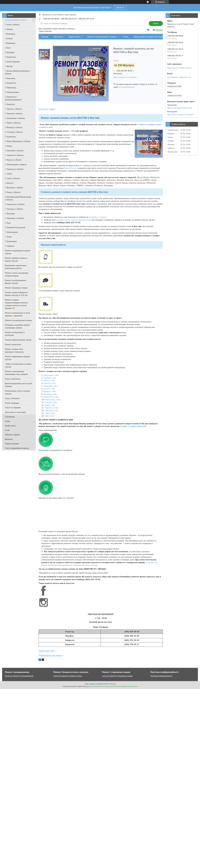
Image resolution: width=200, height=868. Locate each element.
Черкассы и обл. (52, 408)
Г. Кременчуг (10, 137)
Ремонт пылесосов (13, 344)
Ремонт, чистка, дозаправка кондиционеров (17, 274)
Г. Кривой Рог (11, 83)
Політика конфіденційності (161, 676)
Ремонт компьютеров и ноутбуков (15, 334)
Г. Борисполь (10, 57)
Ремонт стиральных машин (16, 288)
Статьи (8, 421)
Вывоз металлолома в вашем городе (18, 365)
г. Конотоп (9, 183)
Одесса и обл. (50, 383)
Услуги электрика (12, 398)
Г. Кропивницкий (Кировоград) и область (18, 198)
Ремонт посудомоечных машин (18, 320)
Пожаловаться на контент (101, 686)
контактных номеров (98, 217)
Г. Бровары (10, 52)
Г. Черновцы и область (15, 218)
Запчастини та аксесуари (15, 412)
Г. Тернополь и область (15, 204)
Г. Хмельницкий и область (16, 164)
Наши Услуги (74, 37)
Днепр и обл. (49, 380)
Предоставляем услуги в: (16, 20)
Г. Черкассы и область (14, 169)
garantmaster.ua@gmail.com (179, 77)
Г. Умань (8, 237)
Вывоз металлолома (178, 37)
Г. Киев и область (12, 25)
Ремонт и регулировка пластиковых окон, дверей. (16, 373)
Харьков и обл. (50, 378)
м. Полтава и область (14, 132)
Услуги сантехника (13, 379)
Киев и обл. (50, 416)
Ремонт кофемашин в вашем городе (17, 358)
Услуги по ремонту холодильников (19, 676)
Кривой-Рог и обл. (51, 397)
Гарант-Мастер (70, 168)
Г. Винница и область (14, 127)
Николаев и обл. (51, 386)
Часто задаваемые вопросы (17, 448)
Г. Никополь (10, 104)
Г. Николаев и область (14, 151)
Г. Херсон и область (13, 160)
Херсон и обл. (50, 389)
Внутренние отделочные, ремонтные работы (16, 267)
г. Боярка (9, 38)
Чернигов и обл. (52, 411)
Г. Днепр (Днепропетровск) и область (18, 72)
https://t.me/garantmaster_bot (180, 108)
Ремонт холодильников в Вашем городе (16, 282)
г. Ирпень (9, 29)
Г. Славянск (10, 246)
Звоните (120, 7)
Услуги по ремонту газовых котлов (68, 676)
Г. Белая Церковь (12, 62)
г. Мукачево (10, 214)
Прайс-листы (10, 426)
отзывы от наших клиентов (133, 426)
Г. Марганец (10, 78)
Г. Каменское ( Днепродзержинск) (13, 98)
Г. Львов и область (13, 123)
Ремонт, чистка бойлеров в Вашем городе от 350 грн (16, 294)
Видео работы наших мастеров (149, 37)
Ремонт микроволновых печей (18, 340)
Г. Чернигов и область (14, 155)
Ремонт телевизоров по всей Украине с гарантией (17, 314)
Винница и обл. (50, 391)
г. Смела (8, 174)
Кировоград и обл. (53, 400)
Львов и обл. (50, 405)
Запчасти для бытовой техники (102, 37)
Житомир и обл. (50, 394)
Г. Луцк (8, 223)
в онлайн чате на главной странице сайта (73, 220)
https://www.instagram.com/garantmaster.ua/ (182, 114)
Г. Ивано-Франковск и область (18, 141)
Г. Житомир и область (14, 188)
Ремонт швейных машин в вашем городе (16, 259)
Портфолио (10, 417)
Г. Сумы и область (12, 178)
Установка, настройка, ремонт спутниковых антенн (17, 326)
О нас (7, 430)
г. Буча (8, 48)
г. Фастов (9, 66)
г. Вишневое (10, 43)
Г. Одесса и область (13, 109)
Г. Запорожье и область (15, 118)
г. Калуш (8, 146)
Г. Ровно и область (13, 192)
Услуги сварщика (12, 403)
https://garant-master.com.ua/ (179, 68)
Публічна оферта (12, 435)
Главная (45, 37)
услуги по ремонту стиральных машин (117, 676)
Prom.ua (112, 684)
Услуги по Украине (13, 408)
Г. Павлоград (10, 88)
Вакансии (9, 439)
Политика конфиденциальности (125, 686)
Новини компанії (12, 444)
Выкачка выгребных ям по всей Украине (18, 385)
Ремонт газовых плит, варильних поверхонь (14, 350)
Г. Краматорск (11, 241)
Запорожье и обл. (51, 375)
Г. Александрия (11, 232)
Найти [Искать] (156, 23)
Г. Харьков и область (14, 113)
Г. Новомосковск (12, 92)
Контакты (59, 37)
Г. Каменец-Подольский (15, 227)
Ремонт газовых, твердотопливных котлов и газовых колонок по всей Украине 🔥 (16, 304)
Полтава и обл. (51, 402)
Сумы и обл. (50, 413)
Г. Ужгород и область (14, 209)
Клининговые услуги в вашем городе (18, 392)
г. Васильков (10, 34)
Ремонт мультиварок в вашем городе (18, 252)
